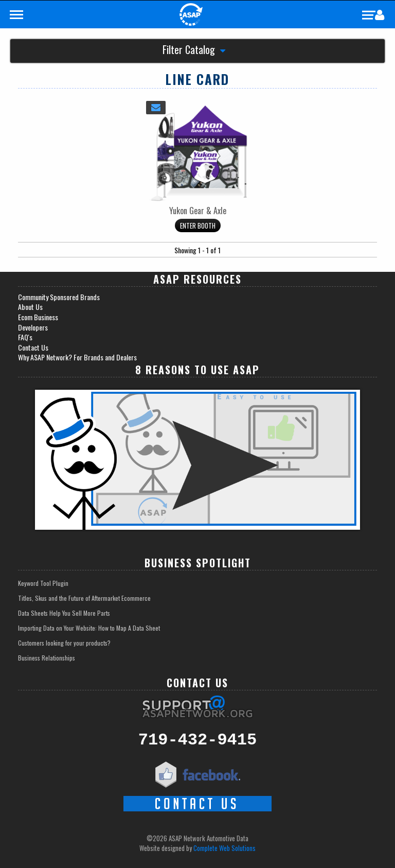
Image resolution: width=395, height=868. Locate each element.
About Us (30, 307)
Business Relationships (47, 658)
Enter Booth (198, 225)
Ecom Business (38, 317)
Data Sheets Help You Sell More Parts (64, 613)
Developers (33, 327)
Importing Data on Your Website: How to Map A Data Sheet (89, 628)
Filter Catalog (194, 51)
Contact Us (33, 348)
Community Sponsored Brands (59, 297)
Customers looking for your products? (64, 643)
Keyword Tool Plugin (43, 583)
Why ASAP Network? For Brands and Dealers (77, 357)
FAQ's (25, 337)
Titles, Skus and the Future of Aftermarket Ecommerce (84, 598)
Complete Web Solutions (225, 848)
